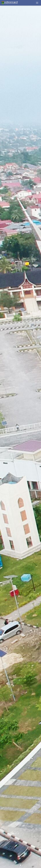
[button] (3, 434)
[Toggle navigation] (37, 3)
